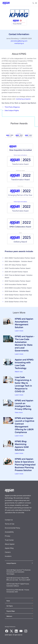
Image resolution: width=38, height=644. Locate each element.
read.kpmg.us (19, 43)
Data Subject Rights (12, 110)
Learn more (19, 331)
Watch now (19, 372)
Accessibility (9, 532)
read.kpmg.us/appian (23, 99)
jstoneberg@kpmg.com (19, 41)
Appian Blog (9, 548)
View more (19, 412)
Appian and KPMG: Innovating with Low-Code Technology (24, 364)
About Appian (10, 544)
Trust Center (9, 540)
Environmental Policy (12, 528)
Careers (8, 552)
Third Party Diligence (12, 107)
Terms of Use (10, 524)
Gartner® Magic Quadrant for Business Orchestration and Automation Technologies (18, 572)
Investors (8, 556)
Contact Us (9, 520)
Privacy (7, 536)
